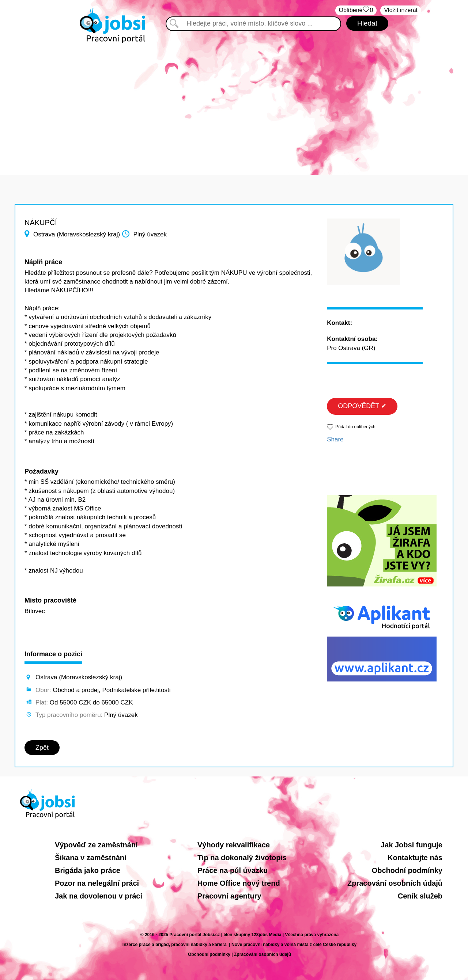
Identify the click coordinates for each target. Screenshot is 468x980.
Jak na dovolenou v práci (99, 896)
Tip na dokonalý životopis (242, 858)
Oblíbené (356, 10)
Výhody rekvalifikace (234, 845)
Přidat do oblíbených (355, 427)
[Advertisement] (234, 105)
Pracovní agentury (229, 896)
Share (335, 439)
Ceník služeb (420, 896)
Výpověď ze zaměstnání (96, 845)
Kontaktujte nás (415, 858)
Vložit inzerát (401, 10)
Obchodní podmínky (407, 870)
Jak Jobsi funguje (412, 845)
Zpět (42, 748)
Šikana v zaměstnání (91, 858)
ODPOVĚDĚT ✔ (362, 406)
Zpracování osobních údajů (395, 883)
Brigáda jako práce (88, 870)
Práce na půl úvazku (233, 870)
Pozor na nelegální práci (97, 883)
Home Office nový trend (239, 883)
